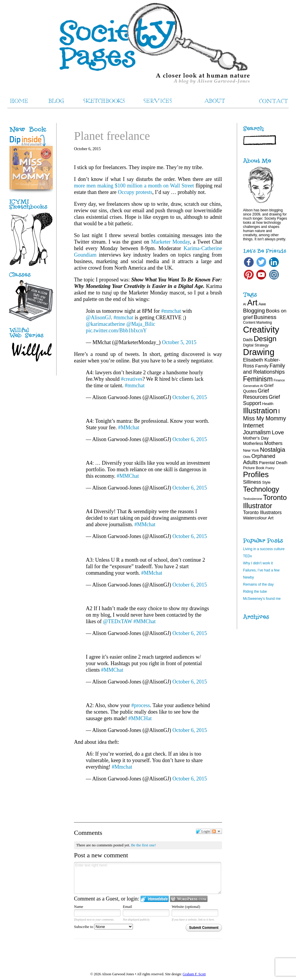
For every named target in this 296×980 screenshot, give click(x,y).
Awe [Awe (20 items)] (262, 304)
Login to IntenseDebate (155, 899)
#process (141, 705)
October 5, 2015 (179, 342)
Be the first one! (144, 845)
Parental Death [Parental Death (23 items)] (273, 463)
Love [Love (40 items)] (278, 432)
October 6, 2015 (190, 397)
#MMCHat (140, 718)
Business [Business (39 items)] (265, 317)
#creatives (132, 379)
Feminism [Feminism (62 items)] (258, 379)
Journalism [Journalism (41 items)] (257, 432)
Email (127, 907)
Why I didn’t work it (258, 563)
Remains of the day (258, 584)
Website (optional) (186, 907)
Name (79, 907)
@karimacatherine (106, 324)
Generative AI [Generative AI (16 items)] (253, 386)
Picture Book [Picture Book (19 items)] (254, 468)
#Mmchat (122, 767)
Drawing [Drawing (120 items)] (259, 352)
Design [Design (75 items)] (265, 339)
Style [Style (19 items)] (266, 482)
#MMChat (128, 476)
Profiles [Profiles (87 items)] (256, 474)
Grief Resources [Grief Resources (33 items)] (256, 394)
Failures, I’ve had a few (261, 570)
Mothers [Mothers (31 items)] (274, 443)
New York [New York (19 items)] (251, 450)
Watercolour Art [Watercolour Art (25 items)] (258, 518)
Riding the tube (255, 592)
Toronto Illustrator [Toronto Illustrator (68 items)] (265, 502)
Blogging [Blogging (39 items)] (254, 311)
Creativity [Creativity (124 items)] (261, 329)
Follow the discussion (217, 831)
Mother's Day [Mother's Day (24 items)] (256, 438)
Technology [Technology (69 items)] (261, 489)
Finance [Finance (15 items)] (279, 380)
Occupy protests (135, 192)
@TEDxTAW (118, 621)
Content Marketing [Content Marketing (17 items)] (257, 323)
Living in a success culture (264, 549)
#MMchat (129, 427)
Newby (248, 577)
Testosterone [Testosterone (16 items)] (253, 499)
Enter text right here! (148, 878)
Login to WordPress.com (189, 899)
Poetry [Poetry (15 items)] (270, 468)
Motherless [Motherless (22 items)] (253, 443)
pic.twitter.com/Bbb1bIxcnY (116, 331)
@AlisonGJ (98, 318)
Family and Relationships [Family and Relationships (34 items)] (264, 369)
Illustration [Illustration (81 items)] (260, 411)
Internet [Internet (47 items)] (253, 425)
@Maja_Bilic (141, 324)
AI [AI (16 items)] (245, 304)
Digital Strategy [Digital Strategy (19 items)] (256, 345)
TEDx (247, 556)
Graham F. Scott (194, 974)
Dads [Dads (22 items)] (248, 340)
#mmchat (171, 311)
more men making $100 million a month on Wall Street (134, 186)
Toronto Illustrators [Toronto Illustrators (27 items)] (262, 512)
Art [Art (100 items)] (252, 303)
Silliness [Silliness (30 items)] (252, 482)
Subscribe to (103, 927)
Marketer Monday (170, 242)
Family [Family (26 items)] (262, 366)
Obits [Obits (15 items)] (247, 457)
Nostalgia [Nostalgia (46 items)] (272, 450)
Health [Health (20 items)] (268, 404)
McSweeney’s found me (262, 599)
